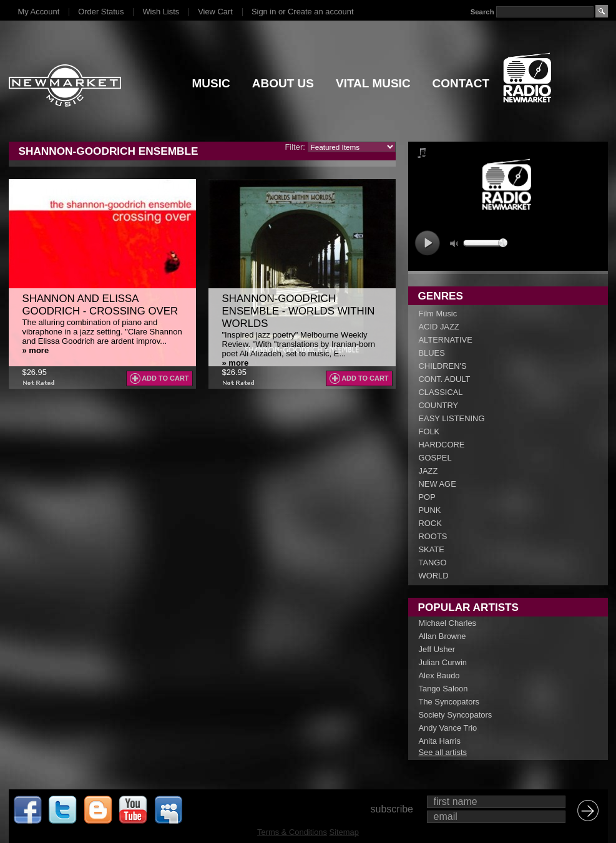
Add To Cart (165, 378)
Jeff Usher (437, 649)
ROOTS (433, 536)
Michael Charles (448, 623)
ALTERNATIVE (446, 340)
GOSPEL (435, 458)
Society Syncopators (456, 715)
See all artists (443, 752)
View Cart (215, 12)
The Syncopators (449, 702)
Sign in (264, 12)
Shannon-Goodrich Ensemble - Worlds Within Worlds (299, 311)
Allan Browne (442, 636)
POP (427, 497)
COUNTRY (439, 405)
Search (482, 12)
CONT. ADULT (445, 379)
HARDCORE (442, 445)
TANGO (433, 563)
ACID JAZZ (439, 327)
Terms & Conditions (292, 832)
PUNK (430, 510)
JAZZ (428, 471)
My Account (39, 12)
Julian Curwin (443, 662)
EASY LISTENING (452, 418)
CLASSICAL (441, 392)
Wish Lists (161, 12)
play (427, 243)
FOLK (429, 431)
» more (36, 350)
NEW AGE (438, 484)
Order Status (101, 12)
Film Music (438, 314)
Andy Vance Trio (448, 728)
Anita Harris (440, 741)
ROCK (430, 523)
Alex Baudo (439, 675)
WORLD (434, 576)
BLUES (432, 353)
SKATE (432, 549)
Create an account (320, 12)
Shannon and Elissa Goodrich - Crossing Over (100, 305)
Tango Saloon (443, 689)
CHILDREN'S (443, 366)
